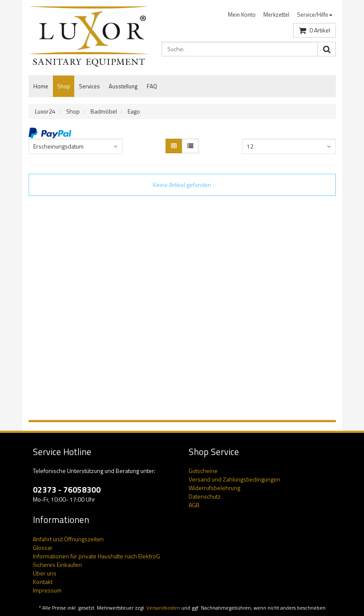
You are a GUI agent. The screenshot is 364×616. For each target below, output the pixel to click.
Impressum (47, 590)
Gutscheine (203, 471)
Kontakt (43, 582)
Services (89, 86)
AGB (194, 505)
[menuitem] (242, 15)
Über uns (45, 573)
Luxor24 (45, 111)
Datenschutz (205, 496)
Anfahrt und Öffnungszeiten (68, 539)
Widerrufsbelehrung (214, 488)
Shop (64, 86)
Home (41, 86)
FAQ (152, 86)
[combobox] (76, 146)
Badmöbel (104, 111)
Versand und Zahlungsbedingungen (234, 479)
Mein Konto (242, 15)
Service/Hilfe (315, 15)
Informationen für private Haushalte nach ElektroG (96, 556)
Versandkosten (163, 608)
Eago (134, 111)
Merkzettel (276, 15)
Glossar (43, 547)
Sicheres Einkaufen (57, 565)
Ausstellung (123, 86)
